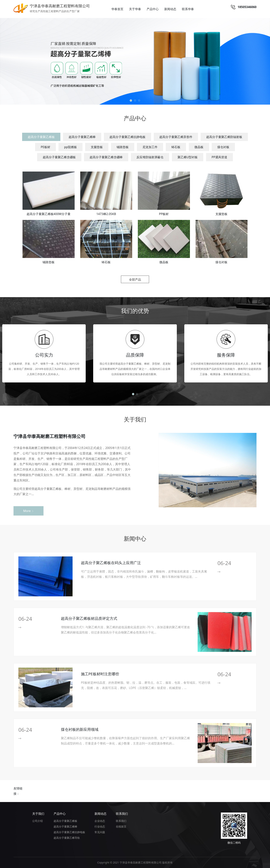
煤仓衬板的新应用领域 (80, 729)
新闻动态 (170, 9)
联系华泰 (188, 9)
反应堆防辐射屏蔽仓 (150, 157)
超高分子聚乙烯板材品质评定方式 (89, 618)
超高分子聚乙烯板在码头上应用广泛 (111, 563)
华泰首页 (117, 9)
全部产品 (135, 280)
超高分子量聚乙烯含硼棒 (106, 157)
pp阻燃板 (70, 147)
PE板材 (45, 147)
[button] (131, 100)
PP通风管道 (219, 157)
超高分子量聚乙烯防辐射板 (224, 137)
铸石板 (176, 147)
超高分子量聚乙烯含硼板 (59, 157)
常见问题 (100, 832)
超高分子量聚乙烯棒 (82, 137)
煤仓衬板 (223, 147)
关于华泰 (135, 9)
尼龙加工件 (150, 147)
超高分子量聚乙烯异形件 (176, 137)
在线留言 (121, 826)
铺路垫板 (123, 147)
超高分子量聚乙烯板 (41, 137)
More (29, 511)
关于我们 (38, 814)
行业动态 (100, 826)
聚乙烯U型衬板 (188, 157)
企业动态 (100, 821)
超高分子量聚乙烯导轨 (67, 838)
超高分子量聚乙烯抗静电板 (127, 137)
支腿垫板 (97, 147)
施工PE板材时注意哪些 (100, 674)
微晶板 (199, 147)
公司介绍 (37, 821)
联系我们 (122, 814)
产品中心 (153, 9)
